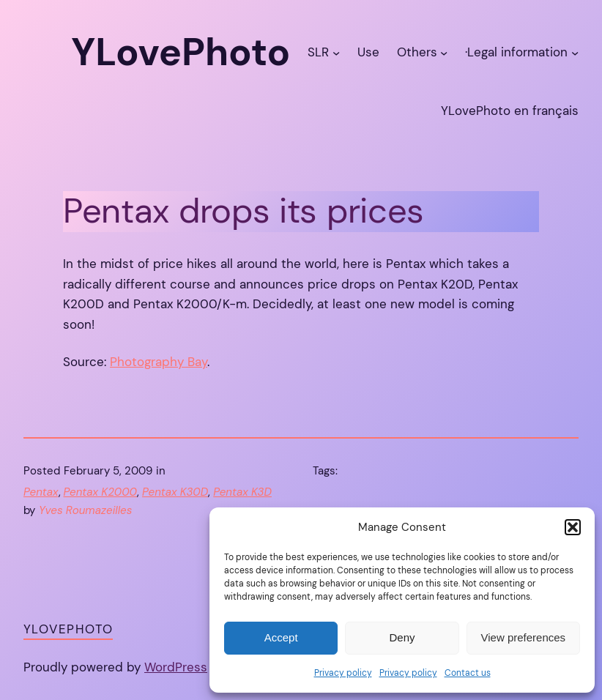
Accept (281, 637)
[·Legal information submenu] (575, 53)
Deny (402, 637)
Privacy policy (343, 673)
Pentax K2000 (101, 492)
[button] (573, 527)
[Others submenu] (444, 53)
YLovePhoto (68, 629)
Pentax (41, 492)
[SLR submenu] (336, 53)
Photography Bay (159, 362)
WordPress (176, 667)
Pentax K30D (175, 492)
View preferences (524, 637)
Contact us (468, 673)
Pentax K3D (242, 492)
